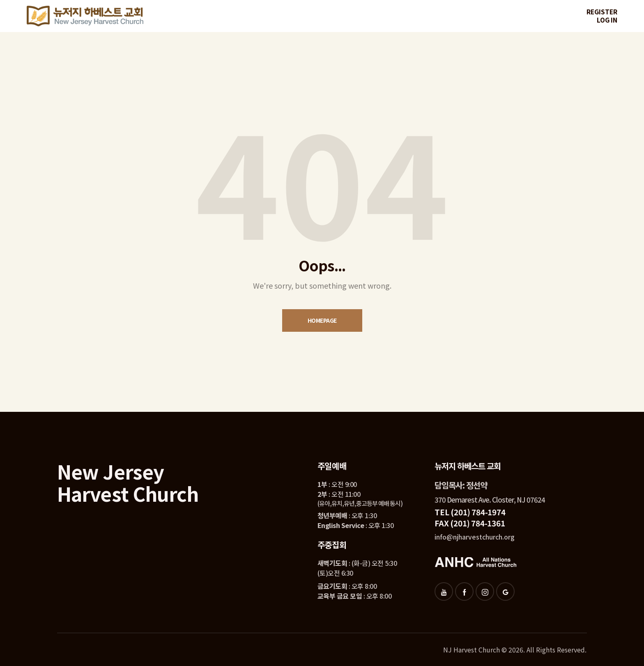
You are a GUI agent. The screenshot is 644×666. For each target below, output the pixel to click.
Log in (607, 20)
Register (602, 12)
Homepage (322, 320)
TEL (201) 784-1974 (470, 512)
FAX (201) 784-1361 (470, 523)
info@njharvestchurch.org (475, 537)
